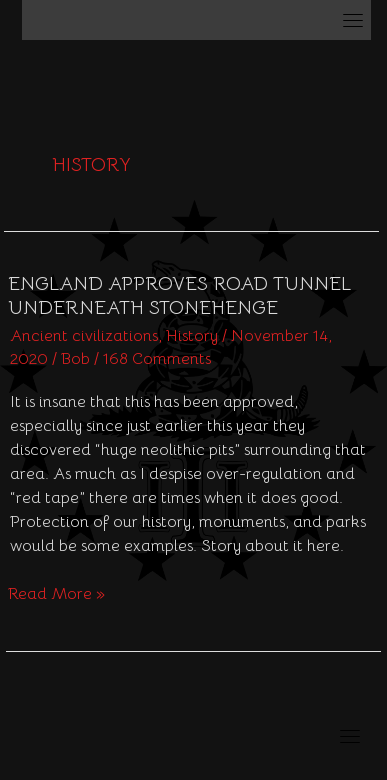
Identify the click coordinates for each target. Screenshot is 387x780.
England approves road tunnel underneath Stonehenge (179, 296)
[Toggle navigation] (353, 20)
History (192, 336)
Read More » (56, 593)
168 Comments (157, 359)
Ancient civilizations (84, 336)
